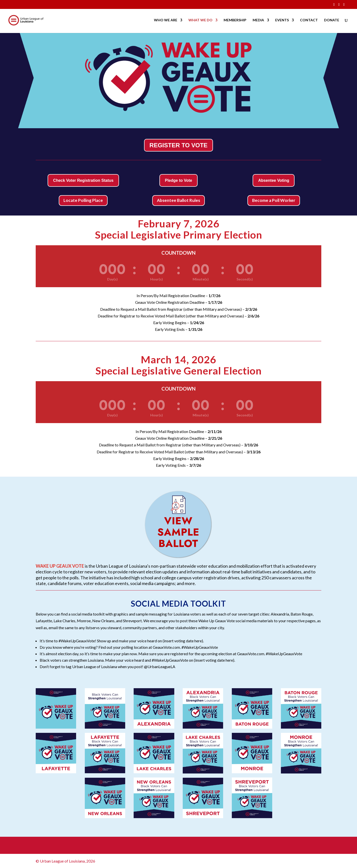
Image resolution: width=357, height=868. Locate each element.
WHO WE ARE (166, 20)
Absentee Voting (274, 180)
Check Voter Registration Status (83, 180)
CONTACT (309, 20)
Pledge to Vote (178, 180)
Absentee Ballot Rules (178, 200)
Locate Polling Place (83, 200)
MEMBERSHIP (235, 20)
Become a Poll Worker (274, 200)
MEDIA (258, 20)
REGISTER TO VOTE (178, 145)
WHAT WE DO (200, 20)
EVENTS (282, 20)
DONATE (332, 20)
